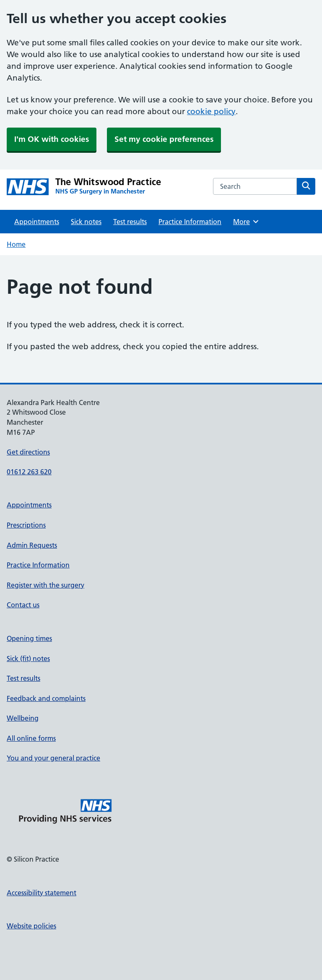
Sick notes (86, 222)
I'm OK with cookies (52, 139)
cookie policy (211, 111)
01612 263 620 (29, 472)
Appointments (37, 222)
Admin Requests (32, 545)
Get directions (28, 452)
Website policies (31, 926)
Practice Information (190, 222)
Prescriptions (26, 525)
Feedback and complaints (46, 698)
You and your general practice (53, 758)
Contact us (23, 605)
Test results (130, 222)
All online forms (31, 738)
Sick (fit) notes (28, 659)
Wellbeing (23, 718)
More (246, 222)
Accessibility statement (42, 893)
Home (16, 244)
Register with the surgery (45, 585)
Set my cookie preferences (164, 139)
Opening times (29, 638)
